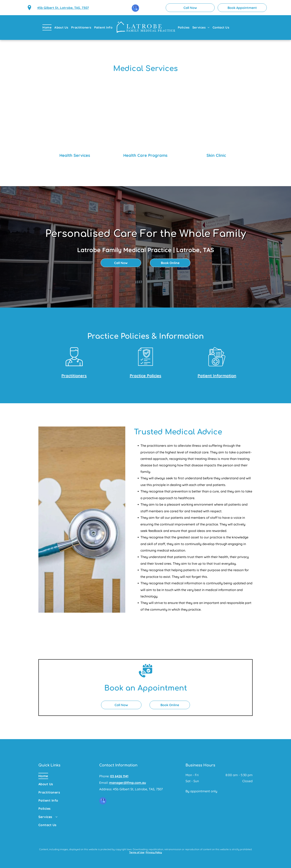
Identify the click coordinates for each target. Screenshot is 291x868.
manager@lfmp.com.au (128, 783)
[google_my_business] (135, 9)
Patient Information (217, 376)
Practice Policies (145, 376)
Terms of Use (137, 852)
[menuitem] (48, 27)
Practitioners (74, 376)
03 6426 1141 (119, 776)
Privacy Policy (154, 852)
